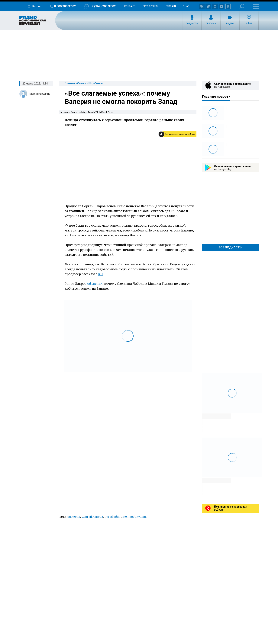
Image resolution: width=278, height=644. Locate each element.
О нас (186, 6)
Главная (70, 83)
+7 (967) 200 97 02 (103, 6)
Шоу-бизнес (96, 83)
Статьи (82, 83)
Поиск (242, 6)
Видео (230, 24)
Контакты (130, 6)
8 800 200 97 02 (65, 6)
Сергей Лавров (92, 517)
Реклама (171, 6)
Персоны (211, 24)
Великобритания (135, 517)
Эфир (249, 24)
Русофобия (113, 517)
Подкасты (192, 24)
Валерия (74, 517)
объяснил (95, 283)
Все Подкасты (230, 247)
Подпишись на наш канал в (180, 134)
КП (100, 274)
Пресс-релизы (151, 6)
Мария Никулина (40, 94)
